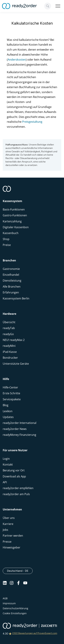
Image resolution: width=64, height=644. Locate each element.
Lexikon (8, 411)
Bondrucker (10, 358)
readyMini (9, 346)
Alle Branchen (12, 287)
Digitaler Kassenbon (16, 227)
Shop (6, 239)
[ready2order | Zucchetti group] (30, 626)
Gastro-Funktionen (15, 215)
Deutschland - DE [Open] (20, 571)
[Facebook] (18, 584)
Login (6, 459)
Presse (7, 542)
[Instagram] (12, 584)
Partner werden (13, 536)
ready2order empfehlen (18, 488)
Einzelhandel (11, 275)
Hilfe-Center (10, 387)
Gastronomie (11, 269)
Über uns (9, 518)
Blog (6, 405)
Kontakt (8, 464)
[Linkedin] (5, 584)
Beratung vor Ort (14, 470)
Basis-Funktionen (14, 209)
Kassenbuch (11, 233)
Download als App (14, 476)
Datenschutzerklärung (15, 608)
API (5, 482)
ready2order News (15, 429)
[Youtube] (25, 584)
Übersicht (9, 322)
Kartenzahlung (12, 221)
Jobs (5, 530)
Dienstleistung (12, 281)
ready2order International (20, 423)
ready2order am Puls (16, 494)
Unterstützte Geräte (16, 364)
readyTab (9, 328)
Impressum (9, 603)
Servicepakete (12, 399)
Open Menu (58, 6)
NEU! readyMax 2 (14, 340)
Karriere (8, 524)
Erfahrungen (11, 292)
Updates (8, 417)
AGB (5, 598)
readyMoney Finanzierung (19, 435)
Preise (7, 245)
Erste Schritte (11, 393)
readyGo (8, 334)
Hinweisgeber (12, 547)
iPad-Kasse (10, 352)
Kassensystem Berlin (16, 298)
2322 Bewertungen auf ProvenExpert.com (35, 633)
